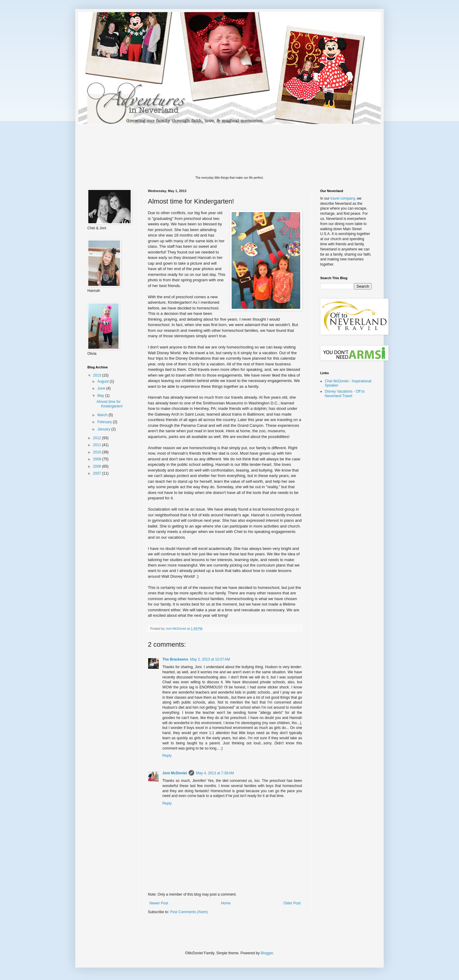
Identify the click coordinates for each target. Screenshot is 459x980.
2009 (98, 459)
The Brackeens (175, 659)
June (102, 388)
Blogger (267, 953)
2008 (98, 466)
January (104, 429)
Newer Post (159, 903)
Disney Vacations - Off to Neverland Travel (345, 394)
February (105, 422)
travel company (343, 198)
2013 (98, 375)
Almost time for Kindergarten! (110, 404)
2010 (98, 452)
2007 (98, 473)
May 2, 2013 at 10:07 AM (210, 659)
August (104, 381)
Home (226, 903)
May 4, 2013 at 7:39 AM (215, 773)
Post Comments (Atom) (189, 912)
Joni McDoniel (175, 773)
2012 (98, 438)
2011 (98, 445)
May (101, 396)
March (103, 415)
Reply (167, 756)
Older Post (292, 903)
